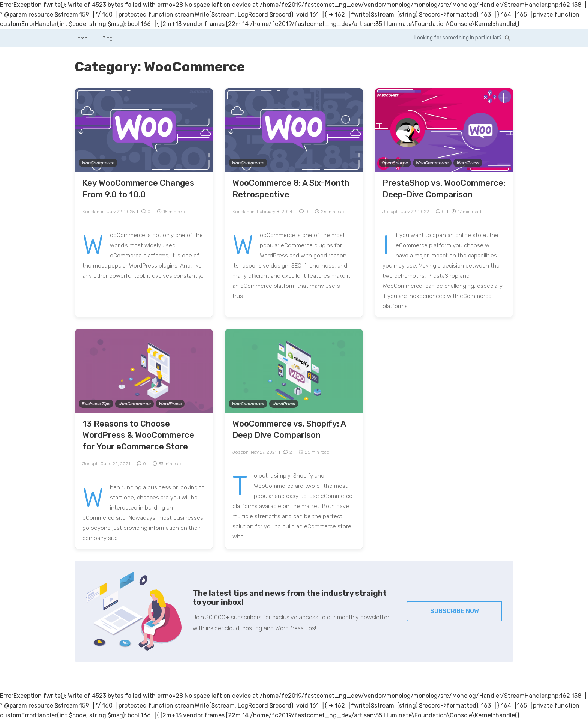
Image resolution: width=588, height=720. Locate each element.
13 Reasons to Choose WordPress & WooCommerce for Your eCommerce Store (138, 435)
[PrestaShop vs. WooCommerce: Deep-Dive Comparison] (444, 130)
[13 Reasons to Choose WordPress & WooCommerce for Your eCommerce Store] (144, 370)
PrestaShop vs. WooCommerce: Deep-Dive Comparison (444, 189)
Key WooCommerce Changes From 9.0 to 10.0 (138, 189)
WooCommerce (98, 163)
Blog (107, 38)
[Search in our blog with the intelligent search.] (462, 38)
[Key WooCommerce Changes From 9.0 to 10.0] (144, 130)
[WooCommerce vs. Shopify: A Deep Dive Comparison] (294, 370)
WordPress (468, 163)
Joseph (391, 212)
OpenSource (395, 163)
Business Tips (96, 404)
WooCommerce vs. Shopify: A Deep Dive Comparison (289, 430)
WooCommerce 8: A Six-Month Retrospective (291, 189)
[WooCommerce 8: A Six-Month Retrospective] (294, 130)
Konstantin (94, 212)
